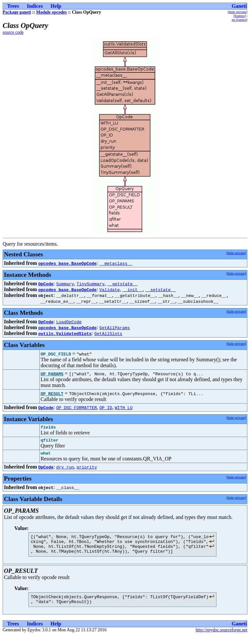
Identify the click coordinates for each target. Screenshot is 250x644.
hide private (237, 12)
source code (13, 32)
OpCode (46, 284)
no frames (239, 19)
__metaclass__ (116, 263)
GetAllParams (115, 328)
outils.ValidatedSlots (65, 333)
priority (87, 470)
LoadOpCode (69, 322)
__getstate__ (122, 284)
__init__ (132, 290)
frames (240, 16)
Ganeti (239, 6)
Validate (109, 290)
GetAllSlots (108, 333)
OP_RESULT (52, 393)
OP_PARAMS (52, 374)
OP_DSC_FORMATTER (77, 407)
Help (56, 6)
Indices (35, 6)
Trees (13, 6)
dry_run (65, 470)
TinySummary (90, 284)
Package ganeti (17, 12)
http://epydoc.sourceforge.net (222, 639)
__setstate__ (160, 290)
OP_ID (106, 407)
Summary (65, 284)
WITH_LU (124, 407)
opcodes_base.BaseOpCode (67, 263)
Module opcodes (51, 12)
